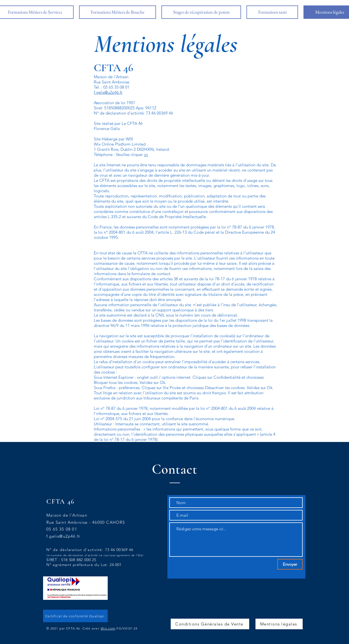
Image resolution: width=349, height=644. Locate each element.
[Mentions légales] (279, 624)
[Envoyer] (290, 564)
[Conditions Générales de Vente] (210, 624)
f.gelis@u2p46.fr (108, 92)
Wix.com (108, 628)
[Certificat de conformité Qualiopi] (75, 616)
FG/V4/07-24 (127, 628)
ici (146, 154)
